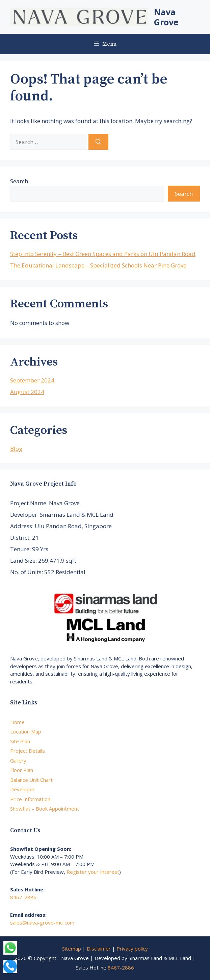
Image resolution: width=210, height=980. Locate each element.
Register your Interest (93, 872)
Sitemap (72, 949)
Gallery (18, 761)
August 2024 (27, 392)
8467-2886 (23, 897)
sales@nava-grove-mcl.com (42, 923)
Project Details (28, 751)
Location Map (26, 731)
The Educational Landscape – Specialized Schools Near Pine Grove (98, 265)
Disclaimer (99, 949)
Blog (16, 449)
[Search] (98, 142)
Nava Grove (166, 17)
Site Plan (20, 741)
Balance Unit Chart (31, 780)
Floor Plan (22, 770)
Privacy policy (132, 949)
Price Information (30, 799)
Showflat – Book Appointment (45, 809)
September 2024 (32, 380)
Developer (22, 789)
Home (17, 722)
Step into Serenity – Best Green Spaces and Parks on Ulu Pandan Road (103, 254)
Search (19, 181)
